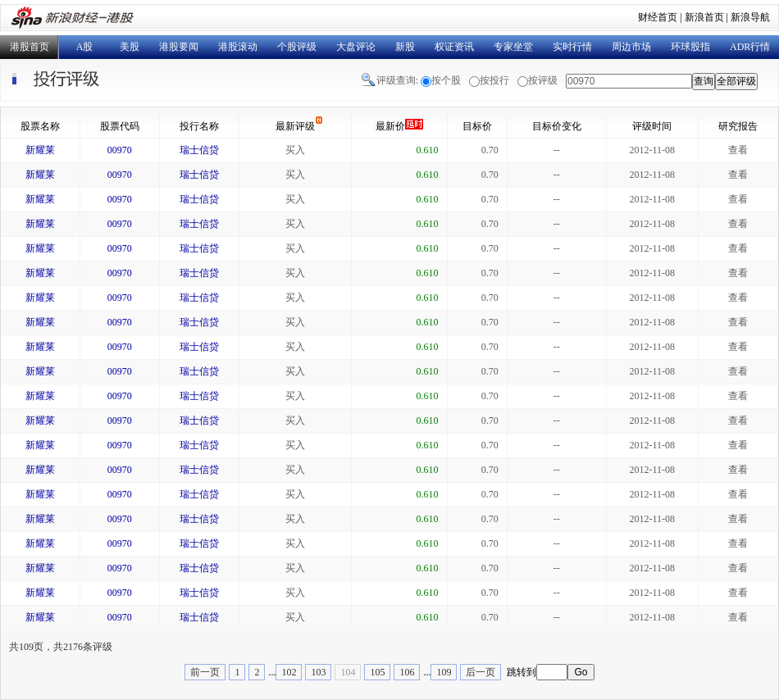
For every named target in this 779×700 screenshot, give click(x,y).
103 (318, 672)
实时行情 (572, 47)
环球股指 (690, 47)
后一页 (481, 672)
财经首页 (658, 17)
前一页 (205, 672)
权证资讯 (454, 47)
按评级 (543, 80)
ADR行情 (750, 47)
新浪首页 (704, 17)
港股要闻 (179, 47)
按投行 (494, 80)
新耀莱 (40, 150)
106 (407, 672)
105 (377, 672)
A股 (85, 47)
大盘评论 (356, 47)
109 (444, 672)
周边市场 (631, 47)
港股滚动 (238, 47)
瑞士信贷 (199, 150)
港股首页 (30, 47)
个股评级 (297, 47)
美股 (130, 47)
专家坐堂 (513, 47)
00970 (120, 150)
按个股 (446, 80)
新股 (405, 47)
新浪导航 (750, 17)
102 (289, 672)
